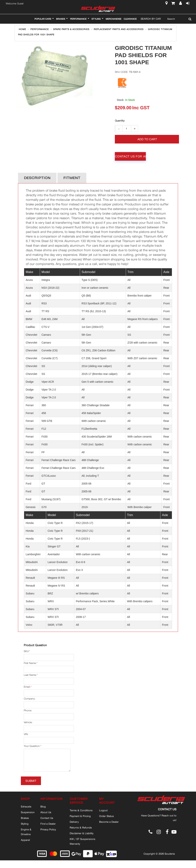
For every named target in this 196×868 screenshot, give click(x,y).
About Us (46, 812)
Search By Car (151, 19)
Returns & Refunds (81, 827)
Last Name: (30, 675)
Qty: (120, 121)
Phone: (28, 710)
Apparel (25, 840)
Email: (27, 687)
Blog (43, 806)
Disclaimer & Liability (82, 833)
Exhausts (26, 806)
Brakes (25, 818)
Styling (25, 824)
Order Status (107, 816)
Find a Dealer (48, 824)
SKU (26, 651)
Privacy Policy (48, 829)
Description (37, 178)
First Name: (30, 663)
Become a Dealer (109, 822)
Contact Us (47, 818)
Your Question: (32, 746)
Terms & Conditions (81, 810)
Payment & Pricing (80, 816)
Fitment (72, 178)
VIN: (26, 734)
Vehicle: (28, 722)
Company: (29, 699)
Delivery (74, 822)
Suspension (28, 812)
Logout (103, 810)
